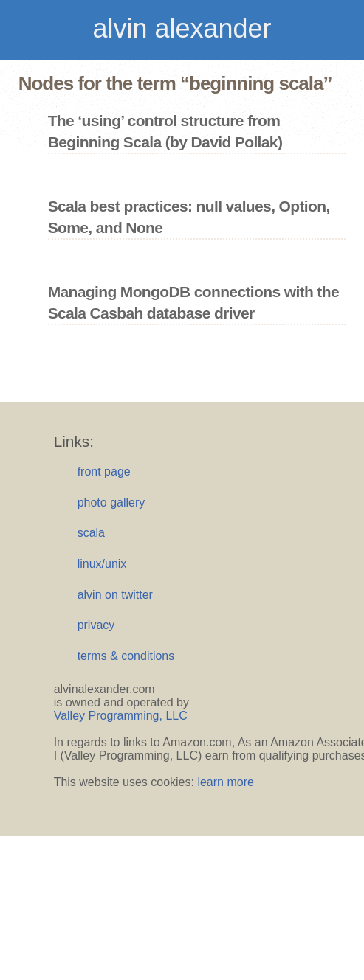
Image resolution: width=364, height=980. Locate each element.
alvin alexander (182, 28)
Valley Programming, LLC (121, 716)
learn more (225, 782)
